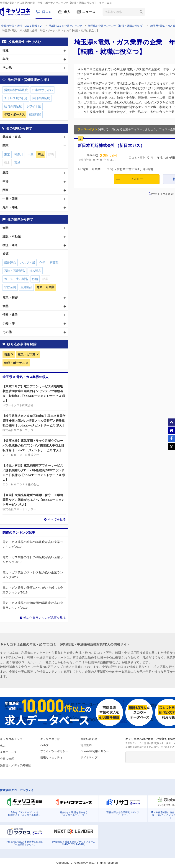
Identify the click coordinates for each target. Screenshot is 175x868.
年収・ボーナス (14, 363)
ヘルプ (45, 745)
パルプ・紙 (28, 263)
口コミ (47, 12)
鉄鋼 (35, 279)
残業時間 (35, 115)
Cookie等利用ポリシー (95, 751)
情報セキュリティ (51, 757)
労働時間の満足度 (16, 90)
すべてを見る (57, 519)
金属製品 (26, 287)
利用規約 (86, 745)
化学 (42, 263)
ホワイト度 (34, 106)
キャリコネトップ (11, 739)
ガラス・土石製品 (16, 279)
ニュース (89, 12)
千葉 (31, 154)
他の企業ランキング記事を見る (45, 618)
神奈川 (19, 154)
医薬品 (54, 263)
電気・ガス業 (26, 355)
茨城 (17, 163)
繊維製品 (10, 263)
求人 (67, 12)
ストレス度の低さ (16, 98)
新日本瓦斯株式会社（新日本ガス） (111, 146)
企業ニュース (8, 752)
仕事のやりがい (42, 90)
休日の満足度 (41, 98)
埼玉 (7, 355)
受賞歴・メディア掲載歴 (15, 765)
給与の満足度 (13, 106)
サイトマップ (89, 757)
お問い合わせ (89, 739)
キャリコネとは (50, 739)
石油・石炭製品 (14, 271)
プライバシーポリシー (54, 751)
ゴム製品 (35, 271)
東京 (7, 154)
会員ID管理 (7, 759)
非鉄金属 (10, 287)
